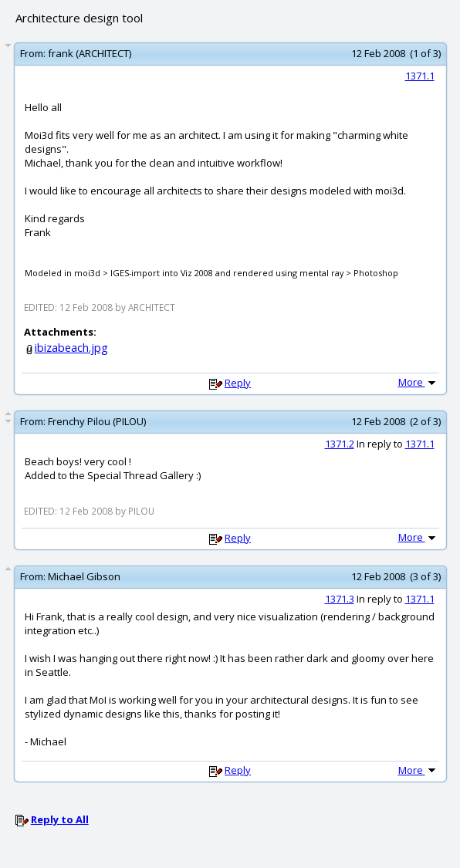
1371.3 (340, 599)
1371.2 (340, 444)
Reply (238, 383)
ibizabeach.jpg (71, 348)
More (418, 382)
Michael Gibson (84, 576)
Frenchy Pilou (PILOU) (97, 421)
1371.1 (420, 76)
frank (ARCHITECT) (90, 53)
